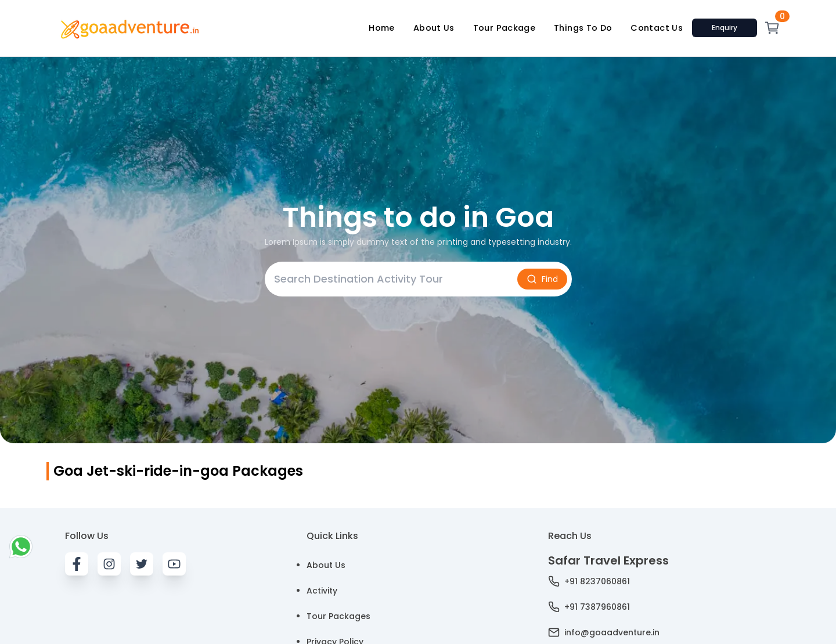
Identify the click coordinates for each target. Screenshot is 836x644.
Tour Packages (338, 616)
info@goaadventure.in (604, 632)
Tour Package (504, 28)
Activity (322, 591)
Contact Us (657, 28)
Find (542, 279)
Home (381, 28)
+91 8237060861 (589, 581)
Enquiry (725, 28)
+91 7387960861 (589, 607)
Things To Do (583, 28)
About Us (434, 28)
